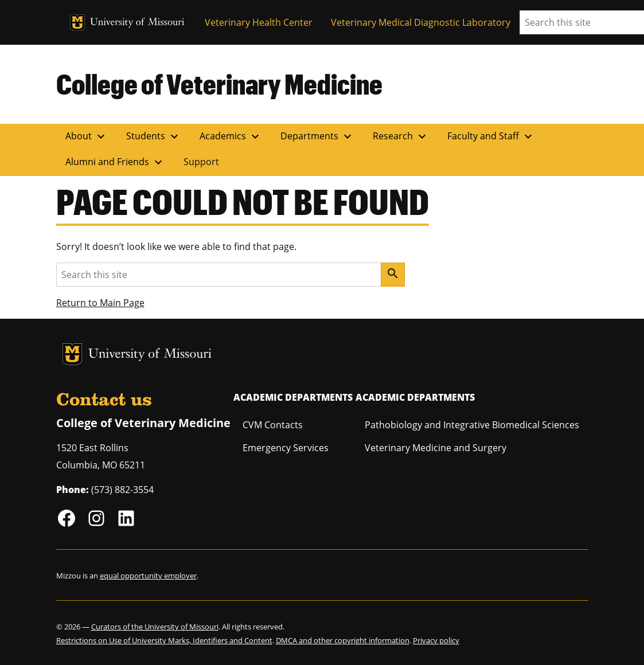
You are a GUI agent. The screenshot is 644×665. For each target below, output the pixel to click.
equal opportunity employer (148, 576)
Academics (231, 136)
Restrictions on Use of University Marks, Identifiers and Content (164, 640)
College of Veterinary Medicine (219, 84)
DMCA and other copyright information (343, 640)
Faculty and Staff (491, 136)
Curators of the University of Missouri (155, 627)
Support (201, 162)
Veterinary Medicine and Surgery (436, 448)
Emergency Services (286, 448)
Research (401, 136)
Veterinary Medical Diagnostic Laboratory (421, 22)
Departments (317, 136)
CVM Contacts (273, 425)
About (87, 136)
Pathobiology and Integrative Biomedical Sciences (472, 425)
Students (154, 136)
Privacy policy (436, 640)
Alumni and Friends (115, 162)
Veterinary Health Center (259, 22)
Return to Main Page (100, 303)
